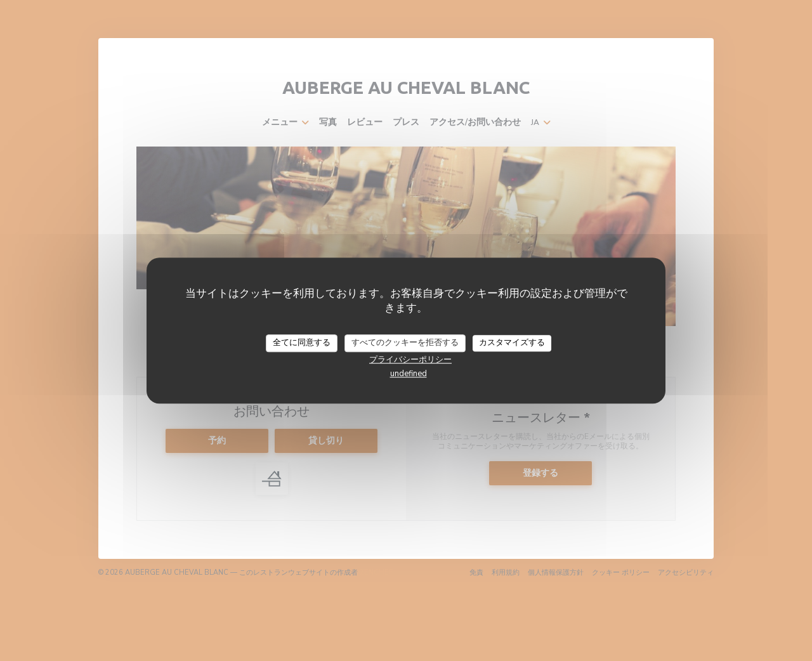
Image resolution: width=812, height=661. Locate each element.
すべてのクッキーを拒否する (405, 343)
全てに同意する (302, 343)
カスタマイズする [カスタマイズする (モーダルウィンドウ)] (512, 343)
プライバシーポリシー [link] (410, 360)
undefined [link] (409, 374)
